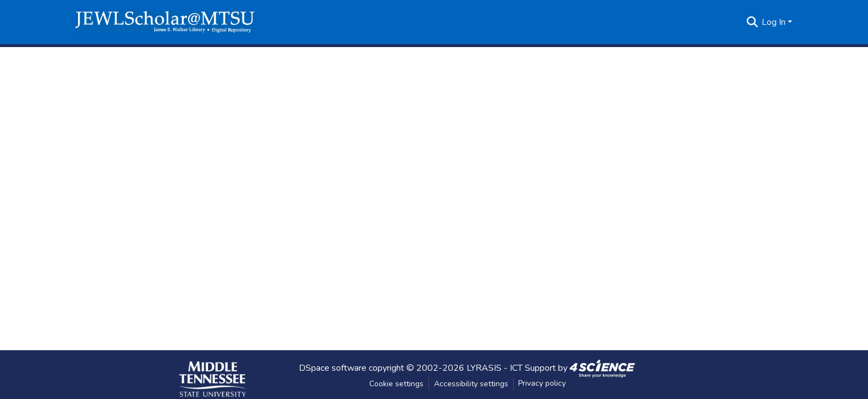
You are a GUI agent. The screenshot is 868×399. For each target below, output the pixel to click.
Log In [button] (775, 22)
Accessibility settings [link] (471, 384)
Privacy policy (542, 383)
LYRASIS (484, 367)
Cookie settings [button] (396, 384)
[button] (165, 22)
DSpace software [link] (333, 367)
